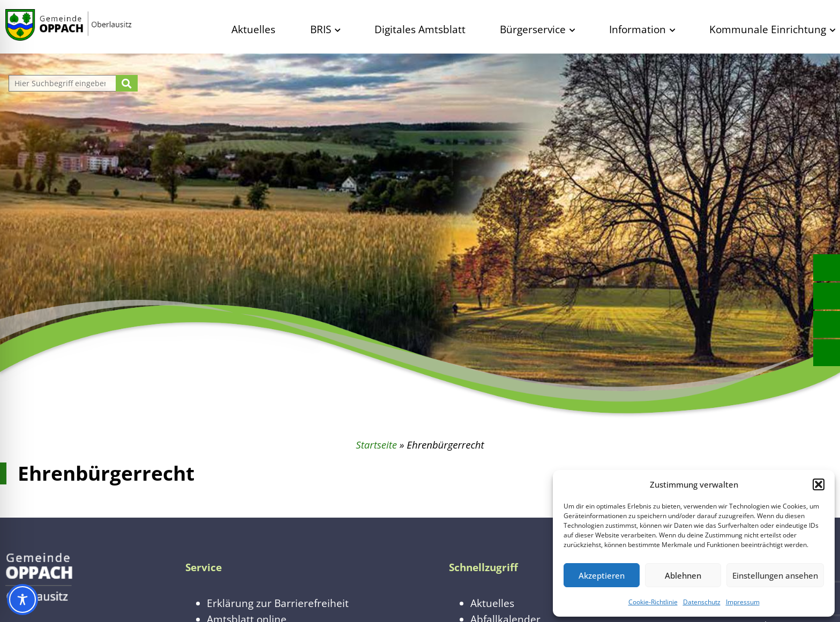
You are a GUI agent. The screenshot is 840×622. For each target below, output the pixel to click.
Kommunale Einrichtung (768, 29)
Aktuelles (253, 29)
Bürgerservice (533, 29)
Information (637, 29)
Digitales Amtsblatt (420, 29)
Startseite (376, 445)
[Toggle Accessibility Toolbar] (22, 600)
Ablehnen (683, 575)
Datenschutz (702, 602)
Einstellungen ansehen (775, 575)
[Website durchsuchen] (64, 83)
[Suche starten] (127, 83)
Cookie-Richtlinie (653, 602)
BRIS (321, 29)
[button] (819, 484)
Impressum (743, 602)
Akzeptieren (602, 575)
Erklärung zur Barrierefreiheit (278, 603)
